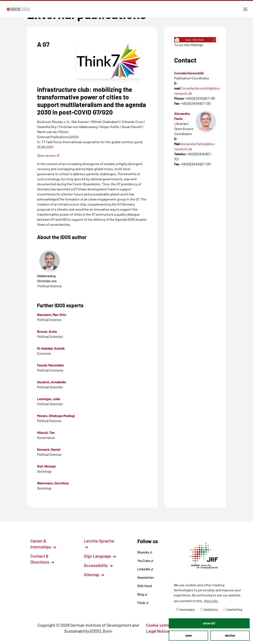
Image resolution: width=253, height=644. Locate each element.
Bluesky (145, 552)
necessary (185, 609)
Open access (48, 155)
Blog (142, 594)
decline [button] (230, 635)
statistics (209, 609)
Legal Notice (160, 631)
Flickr (143, 603)
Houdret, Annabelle (52, 382)
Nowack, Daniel (49, 449)
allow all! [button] (209, 623)
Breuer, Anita (47, 331)
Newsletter (146, 577)
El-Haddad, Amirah (51, 348)
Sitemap (94, 575)
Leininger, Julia (48, 399)
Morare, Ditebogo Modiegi (56, 416)
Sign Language (100, 556)
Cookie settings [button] (163, 625)
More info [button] (211, 601)
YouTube (145, 560)
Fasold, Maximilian (50, 365)
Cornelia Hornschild (189, 73)
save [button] (189, 635)
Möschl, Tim (46, 432)
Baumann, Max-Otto (52, 315)
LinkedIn (145, 569)
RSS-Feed (145, 586)
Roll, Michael (46, 466)
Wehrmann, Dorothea (53, 483)
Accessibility (98, 565)
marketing (233, 609)
